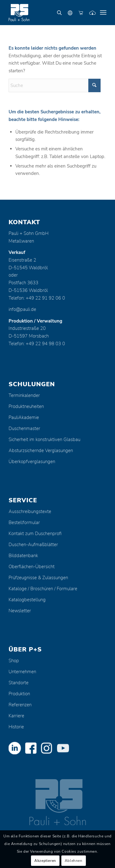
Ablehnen (74, 861)
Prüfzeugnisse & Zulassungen (38, 578)
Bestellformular (24, 523)
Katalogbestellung (27, 600)
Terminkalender (24, 395)
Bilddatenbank (23, 556)
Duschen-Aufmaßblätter (33, 545)
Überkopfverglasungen (32, 462)
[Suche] (55, 85)
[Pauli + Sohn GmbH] (48, 13)
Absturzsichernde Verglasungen (41, 451)
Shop (14, 661)
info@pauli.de (22, 309)
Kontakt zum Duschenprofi (35, 534)
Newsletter (20, 611)
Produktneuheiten (26, 406)
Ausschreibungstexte (30, 511)
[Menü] (103, 13)
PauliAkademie (24, 417)
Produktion (19, 694)
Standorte (19, 683)
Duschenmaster (24, 428)
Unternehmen (22, 672)
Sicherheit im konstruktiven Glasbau (44, 440)
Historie (16, 727)
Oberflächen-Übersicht (32, 567)
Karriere (16, 716)
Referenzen (20, 705)
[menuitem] (103, 13)
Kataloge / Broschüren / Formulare (43, 589)
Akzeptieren (45, 861)
